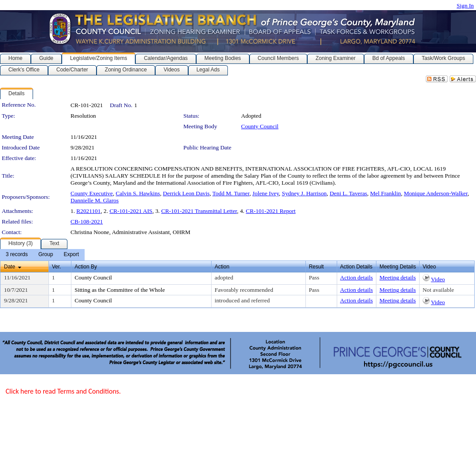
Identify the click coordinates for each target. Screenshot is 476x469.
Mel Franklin (386, 193)
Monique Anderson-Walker (436, 193)
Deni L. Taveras (348, 193)
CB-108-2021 (87, 221)
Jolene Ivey (266, 193)
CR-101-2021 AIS (131, 211)
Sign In (465, 6)
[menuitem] (17, 255)
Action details (357, 277)
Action (222, 267)
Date (9, 267)
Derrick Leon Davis (186, 193)
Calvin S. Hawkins (138, 193)
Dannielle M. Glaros (95, 200)
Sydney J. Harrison (304, 193)
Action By (86, 267)
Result (316, 267)
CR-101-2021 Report (271, 211)
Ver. (57, 267)
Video (438, 279)
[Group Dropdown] (46, 255)
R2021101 (88, 211)
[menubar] (42, 255)
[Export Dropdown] (71, 255)
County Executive (92, 193)
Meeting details (398, 277)
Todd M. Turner (231, 193)
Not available (438, 290)
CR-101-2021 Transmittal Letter (199, 211)
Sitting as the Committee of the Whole (120, 290)
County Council (260, 126)
